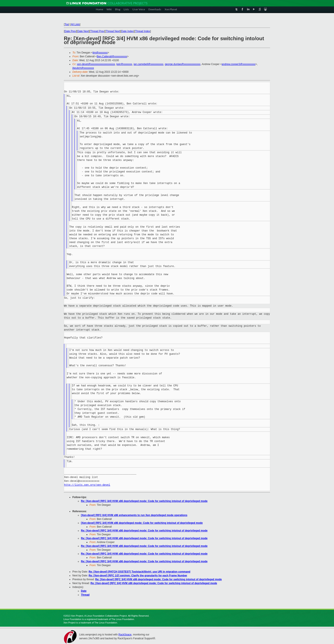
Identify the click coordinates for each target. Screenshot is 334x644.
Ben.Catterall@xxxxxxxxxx (112, 56)
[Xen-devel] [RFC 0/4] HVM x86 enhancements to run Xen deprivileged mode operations (134, 515)
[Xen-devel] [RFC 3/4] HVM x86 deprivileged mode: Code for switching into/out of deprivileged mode (142, 523)
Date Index (127, 31)
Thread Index (143, 31)
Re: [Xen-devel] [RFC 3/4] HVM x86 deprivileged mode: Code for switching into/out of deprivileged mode (144, 501)
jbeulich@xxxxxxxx (83, 68)
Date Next (83, 31)
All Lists (75, 24)
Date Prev (70, 31)
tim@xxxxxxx (100, 53)
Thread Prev (97, 31)
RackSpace (125, 635)
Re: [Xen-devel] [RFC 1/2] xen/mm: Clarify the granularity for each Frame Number (138, 576)
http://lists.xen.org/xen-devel (87, 485)
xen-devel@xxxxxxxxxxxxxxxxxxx (96, 64)
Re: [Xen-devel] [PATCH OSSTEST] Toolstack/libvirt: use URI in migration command (139, 572)
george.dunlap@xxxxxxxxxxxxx (183, 64)
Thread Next (113, 31)
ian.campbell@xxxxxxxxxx (148, 64)
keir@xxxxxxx (124, 64)
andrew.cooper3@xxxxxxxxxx (239, 64)
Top (67, 24)
